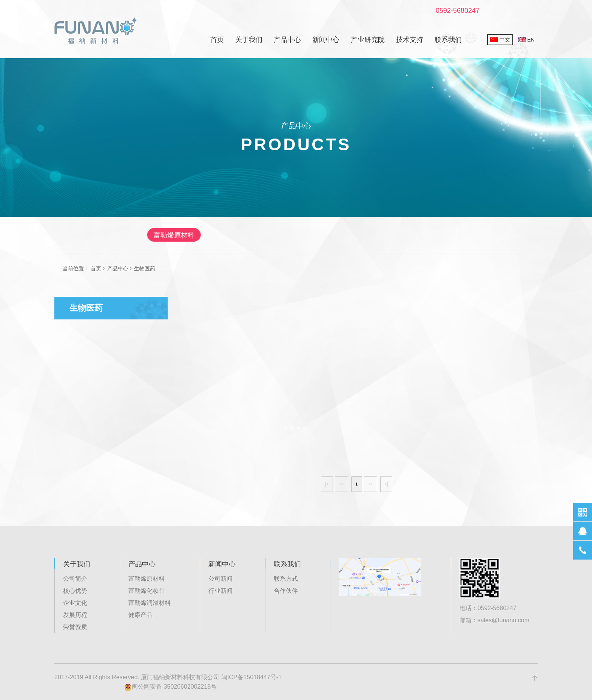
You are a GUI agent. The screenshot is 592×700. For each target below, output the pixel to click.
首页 (217, 40)
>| (386, 484)
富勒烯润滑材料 (335, 235)
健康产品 (396, 235)
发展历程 (75, 615)
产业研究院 (368, 40)
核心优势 (75, 591)
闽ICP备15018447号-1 (251, 677)
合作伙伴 (286, 591)
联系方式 (286, 579)
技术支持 (410, 40)
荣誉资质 (75, 627)
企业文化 (75, 603)
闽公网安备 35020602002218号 (170, 687)
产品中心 (287, 40)
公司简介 (75, 579)
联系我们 (448, 40)
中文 (500, 40)
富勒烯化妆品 (267, 235)
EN (526, 40)
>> (371, 484)
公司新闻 (220, 579)
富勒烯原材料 (203, 235)
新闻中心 (326, 40)
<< (342, 484)
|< (327, 484)
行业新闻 (220, 591)
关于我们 (249, 40)
